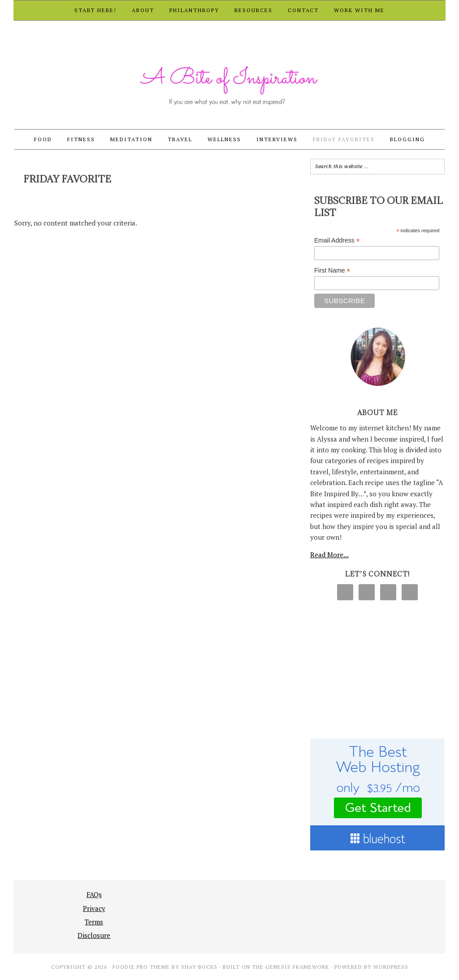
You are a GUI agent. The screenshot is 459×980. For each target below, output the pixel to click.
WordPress (391, 967)
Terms (94, 922)
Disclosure (94, 935)
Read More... (329, 555)
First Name (332, 271)
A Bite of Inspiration (229, 75)
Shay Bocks (199, 967)
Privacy (94, 908)
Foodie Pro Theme (141, 967)
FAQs (94, 894)
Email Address (337, 241)
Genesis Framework (297, 967)
